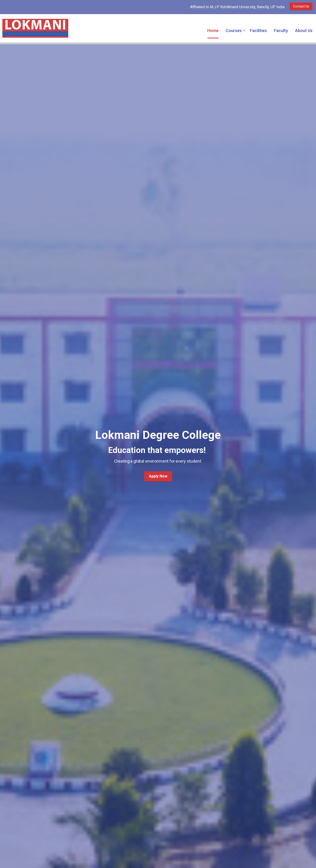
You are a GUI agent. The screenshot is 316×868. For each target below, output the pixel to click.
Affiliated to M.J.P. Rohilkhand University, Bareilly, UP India (237, 7)
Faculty (281, 31)
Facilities (258, 31)
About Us (304, 31)
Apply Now (158, 476)
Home (213, 31)
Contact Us (301, 6)
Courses (234, 31)
